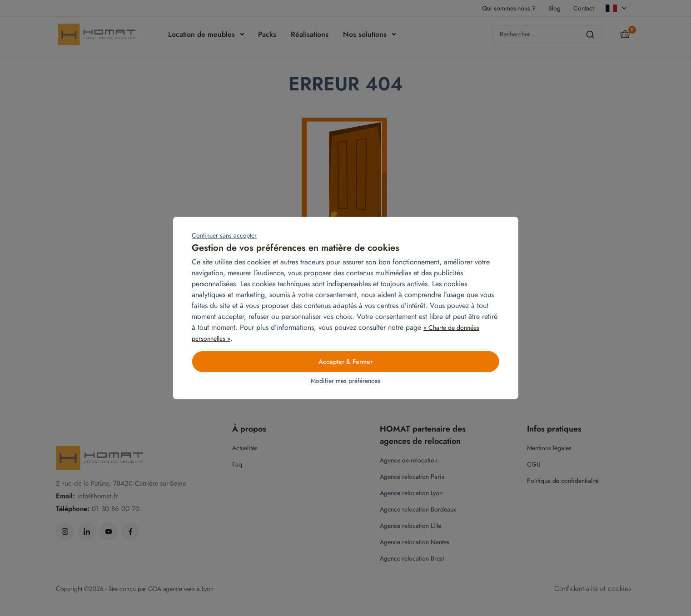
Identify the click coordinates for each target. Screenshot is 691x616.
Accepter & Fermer (345, 362)
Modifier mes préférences (345, 381)
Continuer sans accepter (224, 235)
